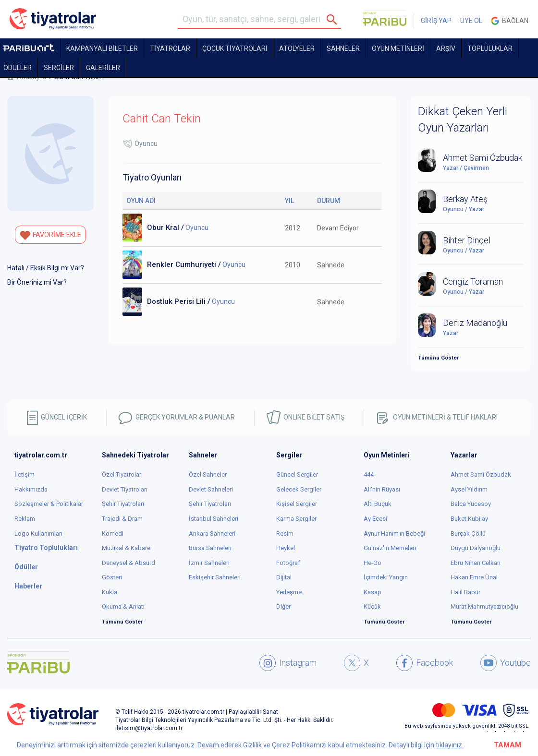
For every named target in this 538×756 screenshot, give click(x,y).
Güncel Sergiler (297, 474)
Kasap (373, 592)
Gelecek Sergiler (299, 489)
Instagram (288, 663)
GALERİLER (103, 68)
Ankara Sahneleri (212, 534)
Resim (285, 534)
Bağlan (510, 21)
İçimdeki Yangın (386, 577)
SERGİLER (59, 68)
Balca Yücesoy (471, 504)
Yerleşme (289, 592)
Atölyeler (297, 48)
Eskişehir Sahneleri (215, 577)
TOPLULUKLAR (490, 48)
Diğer (283, 606)
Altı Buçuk (378, 504)
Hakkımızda (31, 489)
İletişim (24, 474)
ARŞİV (446, 48)
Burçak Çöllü (468, 534)
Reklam (25, 519)
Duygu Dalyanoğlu (476, 548)
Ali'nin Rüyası (382, 489)
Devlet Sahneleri (211, 489)
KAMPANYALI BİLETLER (102, 48)
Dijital (284, 577)
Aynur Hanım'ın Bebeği (394, 534)
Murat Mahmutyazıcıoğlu (484, 606)
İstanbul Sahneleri (214, 519)
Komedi (113, 534)
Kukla (110, 592)
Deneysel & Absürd (128, 563)
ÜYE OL (471, 21)
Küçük (372, 606)
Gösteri (112, 577)
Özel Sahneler (208, 474)
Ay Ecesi (375, 519)
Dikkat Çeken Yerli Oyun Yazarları (463, 120)
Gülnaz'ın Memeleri (390, 548)
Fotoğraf (288, 563)
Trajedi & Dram (122, 519)
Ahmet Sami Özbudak (481, 474)
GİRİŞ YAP (436, 21)
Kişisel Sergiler (297, 504)
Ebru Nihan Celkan (476, 563)
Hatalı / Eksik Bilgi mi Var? (46, 268)
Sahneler (343, 48)
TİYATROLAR (170, 48)
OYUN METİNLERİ (398, 48)
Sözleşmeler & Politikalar (49, 504)
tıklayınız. (450, 745)
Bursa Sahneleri (210, 548)
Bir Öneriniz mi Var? (37, 282)
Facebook (425, 663)
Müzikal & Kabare (126, 548)
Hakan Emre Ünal (474, 577)
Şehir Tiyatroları (123, 504)
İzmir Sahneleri (209, 563)
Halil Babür (465, 592)
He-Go (373, 563)
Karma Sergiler (296, 519)
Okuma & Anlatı (123, 606)
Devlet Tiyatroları (125, 489)
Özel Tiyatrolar (122, 474)
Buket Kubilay (469, 519)
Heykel (286, 548)
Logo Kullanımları (38, 534)
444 (369, 474)
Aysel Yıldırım (469, 489)
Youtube (506, 663)
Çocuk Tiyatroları (235, 48)
